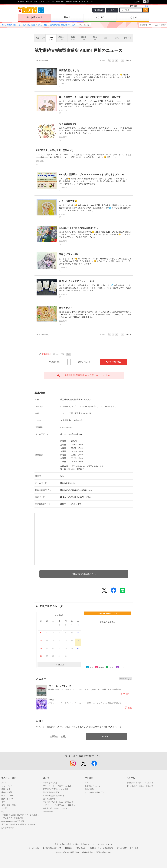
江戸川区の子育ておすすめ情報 (56, 789)
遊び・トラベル (8, 799)
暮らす (67, 17)
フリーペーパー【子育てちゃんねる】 (58, 786)
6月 (63, 665)
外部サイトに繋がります (71, 504)
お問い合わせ (81, 848)
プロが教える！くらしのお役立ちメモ (58, 802)
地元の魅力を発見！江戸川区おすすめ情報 (18, 824)
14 (122, 60)
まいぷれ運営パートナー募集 (127, 848)
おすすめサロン (8, 828)
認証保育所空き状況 (51, 792)
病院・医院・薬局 (8, 805)
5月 (59, 665)
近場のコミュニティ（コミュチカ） (141, 783)
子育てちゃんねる (50, 783)
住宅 (3, 802)
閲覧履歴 (100, 10)
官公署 (4, 808)
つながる (133, 17)
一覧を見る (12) (125, 679)
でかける (100, 17)
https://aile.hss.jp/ (68, 483)
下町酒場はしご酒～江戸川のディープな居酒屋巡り (21, 815)
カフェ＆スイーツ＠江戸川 (12, 818)
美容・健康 (6, 789)
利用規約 (68, 848)
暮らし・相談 (42, 25)
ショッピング (7, 786)
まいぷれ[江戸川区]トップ (11, 25)
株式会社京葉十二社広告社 (70, 844)
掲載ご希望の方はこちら (84, 574)
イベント (88, 783)
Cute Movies (48, 812)
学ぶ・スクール (8, 796)
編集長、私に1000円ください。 (56, 808)
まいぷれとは (34, 848)
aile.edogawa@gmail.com (71, 434)
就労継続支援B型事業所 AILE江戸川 (63, 25)
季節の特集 (89, 789)
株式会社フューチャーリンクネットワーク (97, 844)
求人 (3, 812)
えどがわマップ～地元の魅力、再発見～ (59, 805)
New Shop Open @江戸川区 (13, 821)
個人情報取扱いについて (52, 848)
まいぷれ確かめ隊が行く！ (96, 792)
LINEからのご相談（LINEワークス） (76, 497)
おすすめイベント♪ (92, 786)
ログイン (114, 10)
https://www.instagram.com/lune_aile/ (76, 490)
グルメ (4, 783)
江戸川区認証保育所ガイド (54, 796)
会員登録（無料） (58, 736)
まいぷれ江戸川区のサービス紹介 (140, 786)
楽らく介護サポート (51, 799)
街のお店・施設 (34, 17)
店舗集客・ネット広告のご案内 (153, 25)
